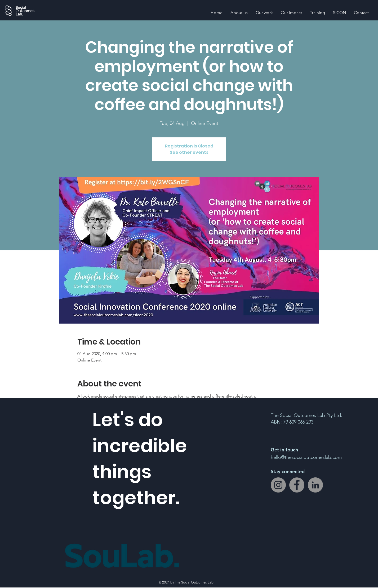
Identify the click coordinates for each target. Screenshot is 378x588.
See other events (189, 152)
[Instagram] (278, 485)
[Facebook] (297, 485)
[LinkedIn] (315, 485)
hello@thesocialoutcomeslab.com (306, 457)
